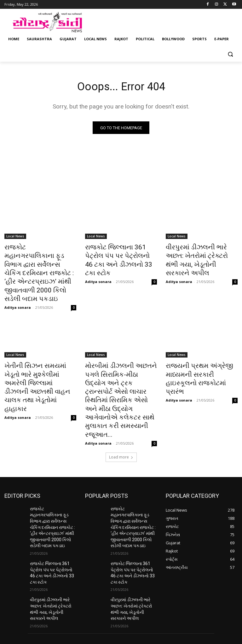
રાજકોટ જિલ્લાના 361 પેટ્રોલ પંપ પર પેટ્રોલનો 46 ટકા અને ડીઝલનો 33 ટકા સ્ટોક (118, 255)
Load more (121, 405)
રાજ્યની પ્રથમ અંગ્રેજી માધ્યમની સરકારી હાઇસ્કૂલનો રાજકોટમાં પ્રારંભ (199, 348)
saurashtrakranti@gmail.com (115, 610)
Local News (15, 238)
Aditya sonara (18, 284)
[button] (230, 54)
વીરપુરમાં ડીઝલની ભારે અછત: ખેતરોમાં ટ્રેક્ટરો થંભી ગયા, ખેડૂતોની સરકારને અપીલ (198, 255)
